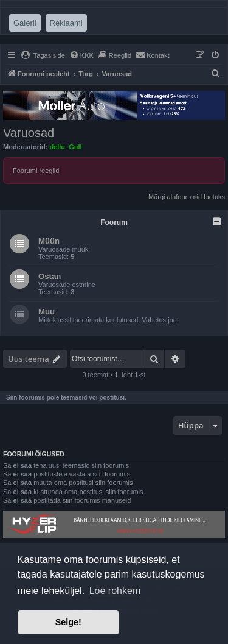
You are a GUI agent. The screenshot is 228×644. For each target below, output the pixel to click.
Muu (47, 312)
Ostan (50, 276)
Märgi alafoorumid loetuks (187, 197)
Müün (49, 241)
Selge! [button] (68, 622)
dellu (57, 147)
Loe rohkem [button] (115, 591)
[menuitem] (43, 55)
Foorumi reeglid (36, 171)
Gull (75, 147)
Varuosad (29, 133)
